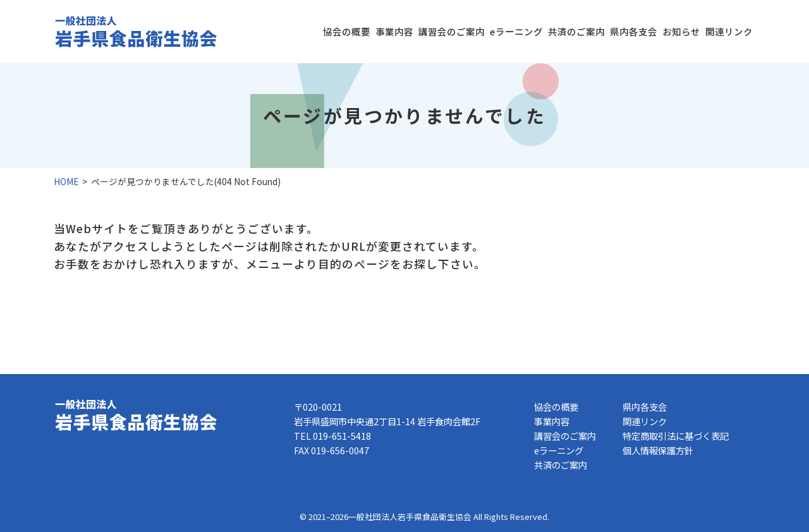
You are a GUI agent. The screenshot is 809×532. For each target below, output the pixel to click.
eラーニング (516, 31)
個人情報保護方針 (658, 450)
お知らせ (681, 31)
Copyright (279, 517)
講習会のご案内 (452, 31)
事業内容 (394, 31)
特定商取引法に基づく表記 (676, 436)
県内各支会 (634, 31)
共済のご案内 (576, 31)
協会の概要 (347, 31)
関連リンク (729, 31)
